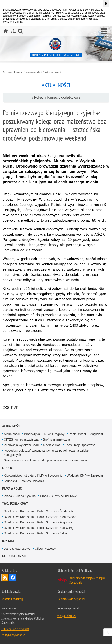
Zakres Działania (33, 481)
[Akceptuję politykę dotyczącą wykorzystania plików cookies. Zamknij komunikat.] (106, 3)
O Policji (8, 468)
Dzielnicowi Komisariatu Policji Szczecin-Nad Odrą (38, 528)
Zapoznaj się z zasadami (15, 629)
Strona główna (13, 72)
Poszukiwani (77, 434)
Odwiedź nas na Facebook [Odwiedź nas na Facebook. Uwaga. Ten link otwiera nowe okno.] (13, 577)
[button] (104, 31)
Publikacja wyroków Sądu (21, 445)
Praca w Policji (13, 488)
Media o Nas (52, 445)
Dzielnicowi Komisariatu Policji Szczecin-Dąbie (36, 533)
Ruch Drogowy (54, 434)
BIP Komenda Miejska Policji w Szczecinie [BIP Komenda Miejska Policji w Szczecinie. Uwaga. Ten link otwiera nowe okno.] (87, 580)
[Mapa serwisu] (13, 31)
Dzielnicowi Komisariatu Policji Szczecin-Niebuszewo (40, 517)
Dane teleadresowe (17, 549)
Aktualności (34, 72)
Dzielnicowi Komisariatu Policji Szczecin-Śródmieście (40, 511)
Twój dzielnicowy (15, 503)
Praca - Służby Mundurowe (58, 496)
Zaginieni (97, 434)
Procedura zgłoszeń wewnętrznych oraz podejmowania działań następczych (47, 453)
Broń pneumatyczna (57, 439)
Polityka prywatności (13, 635)
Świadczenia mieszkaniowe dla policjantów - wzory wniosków (46, 460)
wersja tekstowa (67, 616)
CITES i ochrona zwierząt (21, 439)
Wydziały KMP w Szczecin (85, 476)
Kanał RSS (5, 577)
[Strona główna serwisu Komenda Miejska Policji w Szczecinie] (6, 31)
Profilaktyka (32, 434)
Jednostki (10, 481)
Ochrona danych (14, 556)
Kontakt (8, 541)
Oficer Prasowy (45, 549)
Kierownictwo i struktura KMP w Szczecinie (33, 476)
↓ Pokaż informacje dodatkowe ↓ (56, 97)
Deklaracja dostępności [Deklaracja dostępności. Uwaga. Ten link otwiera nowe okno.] (71, 599)
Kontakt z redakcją (12, 599)
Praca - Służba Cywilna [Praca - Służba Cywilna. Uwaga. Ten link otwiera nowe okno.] (20, 496)
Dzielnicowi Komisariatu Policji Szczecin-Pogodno (38, 522)
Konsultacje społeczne (80, 445)
